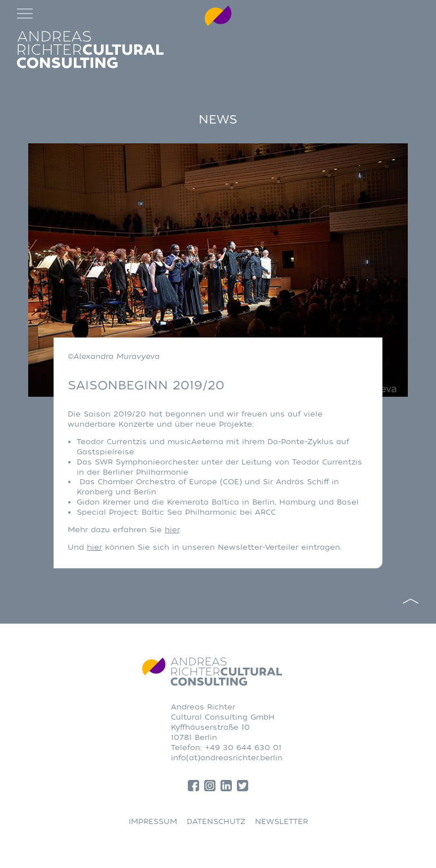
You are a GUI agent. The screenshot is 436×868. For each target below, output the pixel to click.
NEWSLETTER (281, 821)
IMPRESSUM (153, 821)
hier (172, 530)
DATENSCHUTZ (216, 821)
